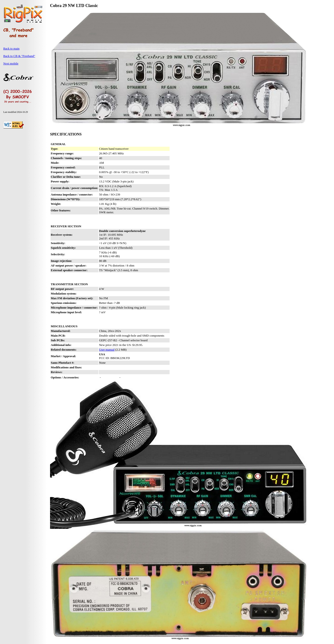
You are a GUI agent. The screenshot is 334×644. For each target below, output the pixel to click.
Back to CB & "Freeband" (19, 56)
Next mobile (11, 63)
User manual (107, 350)
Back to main (11, 48)
